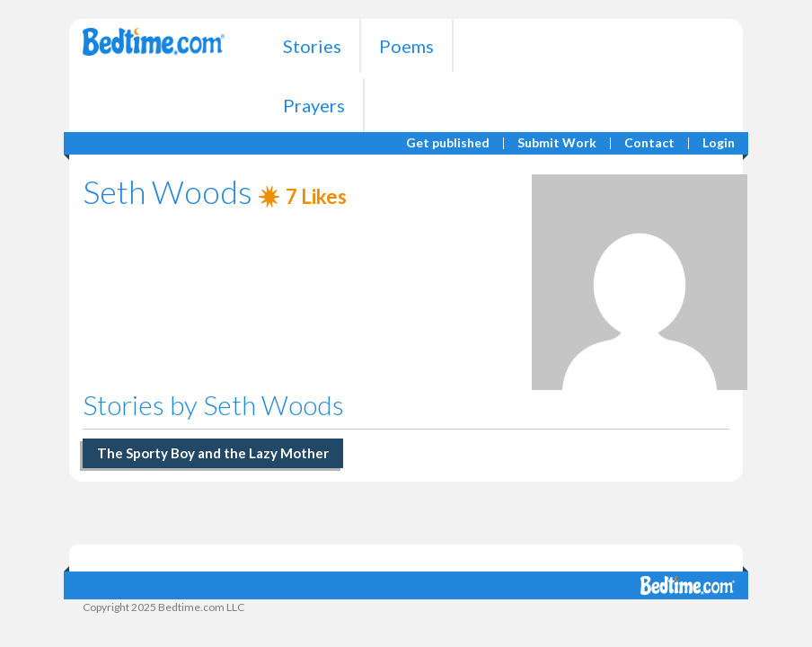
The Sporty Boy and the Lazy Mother (213, 453)
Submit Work (557, 143)
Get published (448, 143)
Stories (312, 46)
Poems (406, 46)
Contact (649, 143)
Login (719, 143)
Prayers (314, 105)
